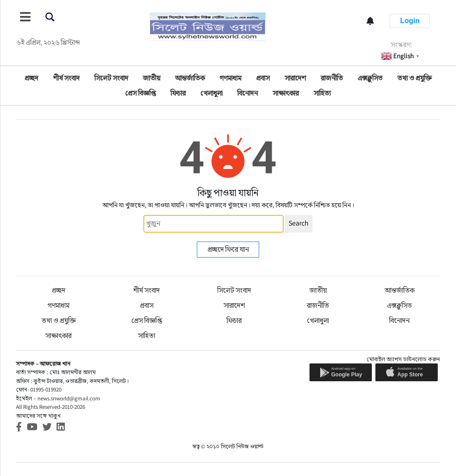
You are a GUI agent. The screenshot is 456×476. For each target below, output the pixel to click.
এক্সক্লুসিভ (370, 78)
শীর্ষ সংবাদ (66, 78)
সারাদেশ (295, 78)
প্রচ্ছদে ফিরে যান (228, 249)
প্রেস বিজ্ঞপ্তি (140, 93)
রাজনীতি (332, 78)
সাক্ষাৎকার (286, 93)
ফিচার (178, 93)
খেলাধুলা (212, 93)
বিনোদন (248, 93)
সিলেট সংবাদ (111, 78)
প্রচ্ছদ (31, 78)
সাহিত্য (322, 93)
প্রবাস (263, 78)
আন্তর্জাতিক (190, 78)
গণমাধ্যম (230, 78)
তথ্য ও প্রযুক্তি (414, 78)
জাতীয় (152, 78)
